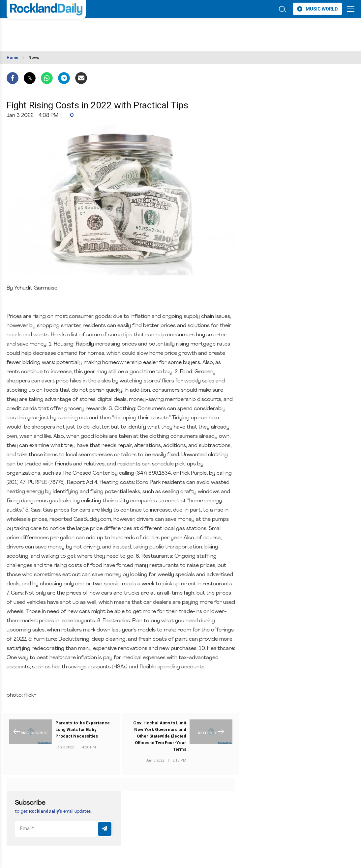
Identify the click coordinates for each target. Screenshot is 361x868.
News (34, 58)
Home (13, 58)
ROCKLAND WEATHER (65, 31)
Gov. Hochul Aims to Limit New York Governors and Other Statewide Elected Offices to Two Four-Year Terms (160, 736)
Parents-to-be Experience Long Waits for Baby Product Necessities (83, 729)
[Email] (64, 829)
